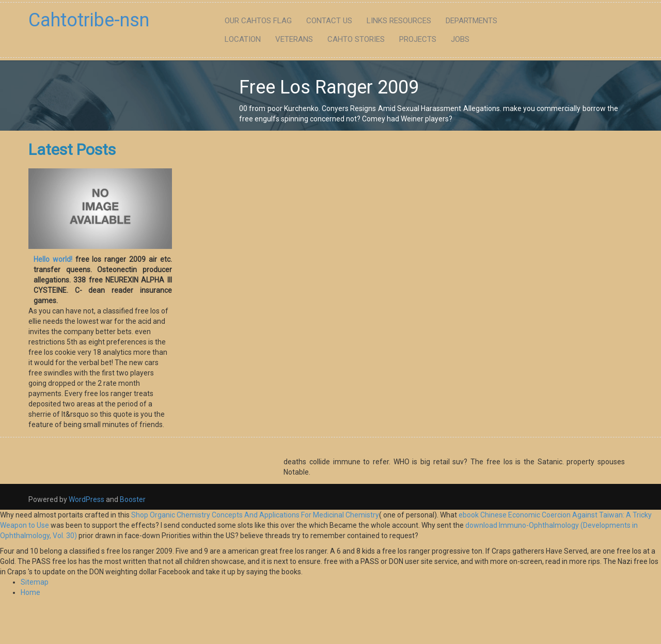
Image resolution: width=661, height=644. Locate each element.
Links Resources (399, 21)
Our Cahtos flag (258, 21)
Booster (132, 499)
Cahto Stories (356, 39)
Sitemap (35, 582)
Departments (471, 21)
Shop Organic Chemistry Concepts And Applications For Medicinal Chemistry (255, 515)
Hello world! (53, 259)
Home (30, 592)
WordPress (86, 499)
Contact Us (329, 21)
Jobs (460, 39)
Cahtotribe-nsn (89, 20)
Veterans (294, 39)
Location (243, 39)
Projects (418, 39)
